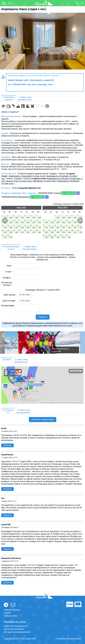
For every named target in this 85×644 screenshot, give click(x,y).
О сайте (7, 613)
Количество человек (7, 284)
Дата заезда (10, 295)
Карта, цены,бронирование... (25, 98)
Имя (9, 266)
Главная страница (12, 610)
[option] (42, 41)
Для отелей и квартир (14, 629)
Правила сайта (10, 616)
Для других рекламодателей (17, 632)
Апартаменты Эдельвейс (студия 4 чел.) (27, 176)
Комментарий (8, 307)
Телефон (7, 278)
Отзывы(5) (8, 411)
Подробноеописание (9, 98)
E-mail (9, 272)
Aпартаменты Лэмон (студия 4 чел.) (24, 9)
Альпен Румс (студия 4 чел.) (19, 181)
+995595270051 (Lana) (49, 193)
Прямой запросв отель (11, 248)
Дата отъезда (9, 301)
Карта (7, 359)
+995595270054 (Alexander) (15, 197)
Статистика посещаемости (16, 626)
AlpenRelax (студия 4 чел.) (45, 181)
